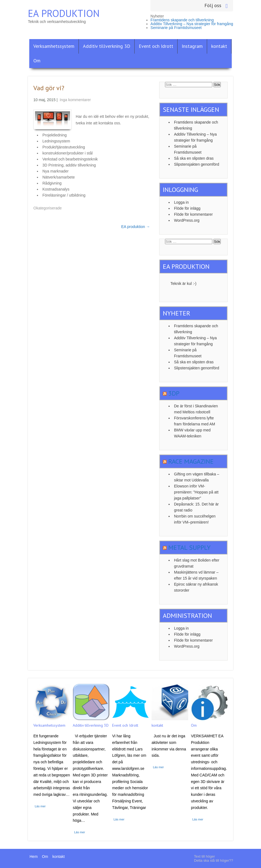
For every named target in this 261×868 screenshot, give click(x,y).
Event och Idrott (156, 46)
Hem (34, 857)
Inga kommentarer (75, 100)
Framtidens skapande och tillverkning (182, 20)
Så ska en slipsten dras (194, 158)
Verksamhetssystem (54, 46)
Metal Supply (189, 547)
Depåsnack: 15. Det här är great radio (196, 507)
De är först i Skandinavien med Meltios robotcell (196, 409)
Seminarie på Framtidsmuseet (176, 28)
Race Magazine (191, 461)
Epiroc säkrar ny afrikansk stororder (196, 587)
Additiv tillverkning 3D (107, 46)
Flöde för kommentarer (193, 214)
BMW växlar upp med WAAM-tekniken (192, 433)
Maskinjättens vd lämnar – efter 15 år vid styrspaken (196, 575)
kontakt (219, 46)
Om (37, 61)
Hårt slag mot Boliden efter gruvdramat (197, 563)
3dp (174, 393)
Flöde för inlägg (187, 208)
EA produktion (136, 227)
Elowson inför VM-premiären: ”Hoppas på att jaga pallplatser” (196, 492)
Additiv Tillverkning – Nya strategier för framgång (192, 24)
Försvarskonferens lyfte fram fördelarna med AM (195, 421)
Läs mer (40, 806)
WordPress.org (187, 220)
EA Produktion (64, 13)
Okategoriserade (48, 208)
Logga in (181, 202)
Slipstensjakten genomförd (197, 164)
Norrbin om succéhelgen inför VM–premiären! (195, 519)
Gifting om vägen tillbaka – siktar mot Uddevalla (197, 477)
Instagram (192, 46)
